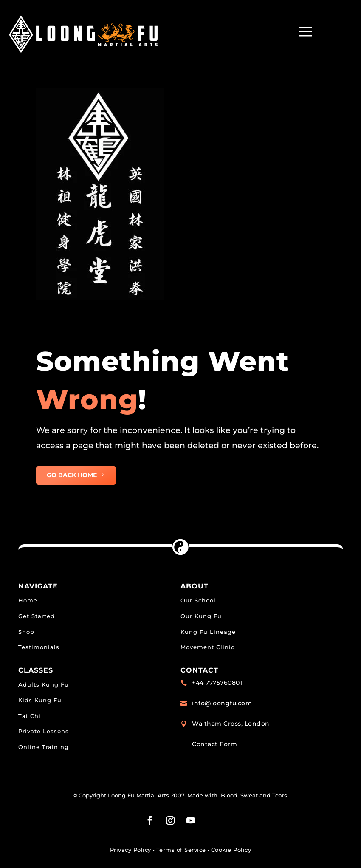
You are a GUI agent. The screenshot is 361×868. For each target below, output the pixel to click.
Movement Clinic (207, 647)
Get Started (37, 616)
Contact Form (214, 744)
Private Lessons (44, 731)
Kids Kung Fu (40, 700)
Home (28, 600)
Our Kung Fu (201, 616)
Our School (198, 600)
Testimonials (39, 647)
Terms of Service (181, 850)
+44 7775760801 (217, 683)
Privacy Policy (131, 850)
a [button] (306, 32)
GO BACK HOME (72, 475)
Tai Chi (30, 716)
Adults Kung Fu (44, 684)
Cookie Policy (231, 850)
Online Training (44, 747)
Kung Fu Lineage (208, 632)
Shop (26, 632)
